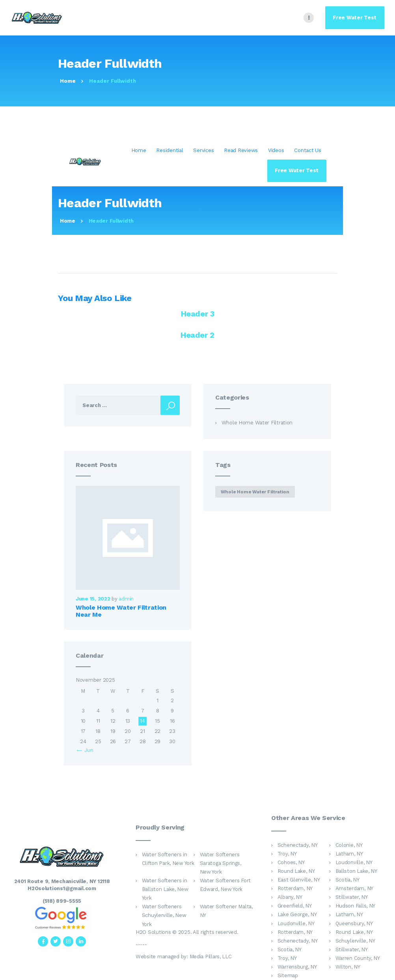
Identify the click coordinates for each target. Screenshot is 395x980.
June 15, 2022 (93, 599)
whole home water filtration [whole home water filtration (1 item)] (255, 492)
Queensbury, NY (354, 923)
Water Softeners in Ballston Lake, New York (165, 889)
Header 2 (197, 335)
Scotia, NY (347, 880)
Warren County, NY (358, 958)
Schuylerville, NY (355, 941)
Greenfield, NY (295, 906)
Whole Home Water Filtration (257, 423)
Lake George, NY (297, 914)
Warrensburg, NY (297, 967)
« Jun (87, 750)
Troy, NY (287, 854)
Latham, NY (349, 854)
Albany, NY (290, 897)
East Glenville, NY (299, 880)
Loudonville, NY (354, 862)
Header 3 (198, 314)
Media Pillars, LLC (211, 957)
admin (126, 599)
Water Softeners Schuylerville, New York (164, 915)
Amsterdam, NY (354, 888)
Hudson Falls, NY (356, 906)
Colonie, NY (349, 845)
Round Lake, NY (296, 871)
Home (68, 81)
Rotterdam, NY (295, 888)
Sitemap (288, 975)
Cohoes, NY (291, 862)
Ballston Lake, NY (356, 871)
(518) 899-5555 (62, 901)
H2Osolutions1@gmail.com (62, 888)
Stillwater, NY (352, 897)
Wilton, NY (348, 967)
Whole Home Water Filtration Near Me (121, 611)
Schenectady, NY (298, 845)
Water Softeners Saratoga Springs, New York (221, 863)
